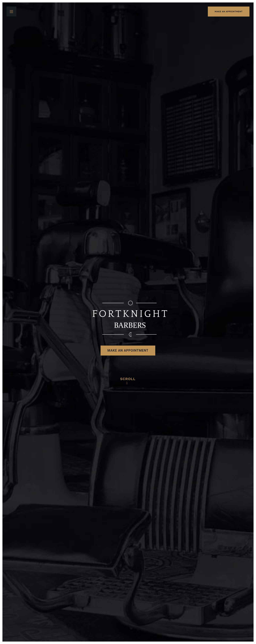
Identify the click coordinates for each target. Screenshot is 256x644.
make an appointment (229, 12)
